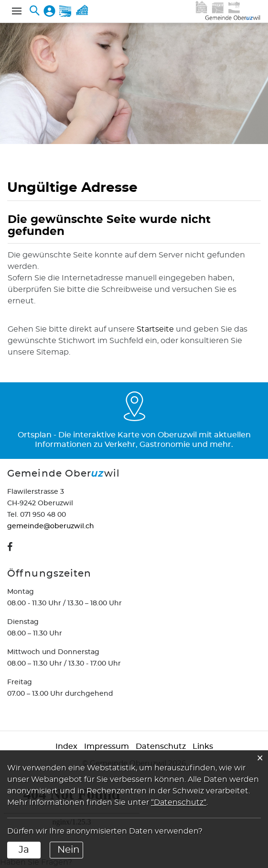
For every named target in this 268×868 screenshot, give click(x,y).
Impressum (107, 746)
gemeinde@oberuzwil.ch (51, 526)
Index (66, 746)
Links (203, 746)
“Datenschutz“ (179, 802)
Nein (69, 850)
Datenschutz (161, 746)
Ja (24, 850)
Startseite (155, 329)
